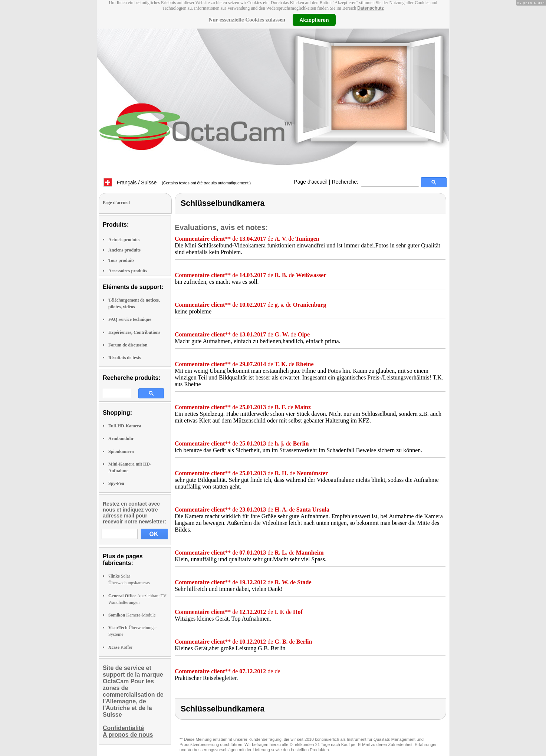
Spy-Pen (116, 483)
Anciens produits (124, 250)
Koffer (120, 647)
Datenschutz (370, 8)
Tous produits (121, 260)
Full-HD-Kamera (125, 426)
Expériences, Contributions (134, 332)
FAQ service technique (130, 319)
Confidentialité (123, 728)
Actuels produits (124, 240)
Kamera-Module (132, 615)
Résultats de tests (125, 358)
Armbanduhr (121, 438)
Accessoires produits (128, 271)
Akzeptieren (314, 20)
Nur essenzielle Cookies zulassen (247, 20)
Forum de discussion (128, 345)
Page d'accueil (311, 182)
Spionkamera (121, 451)
